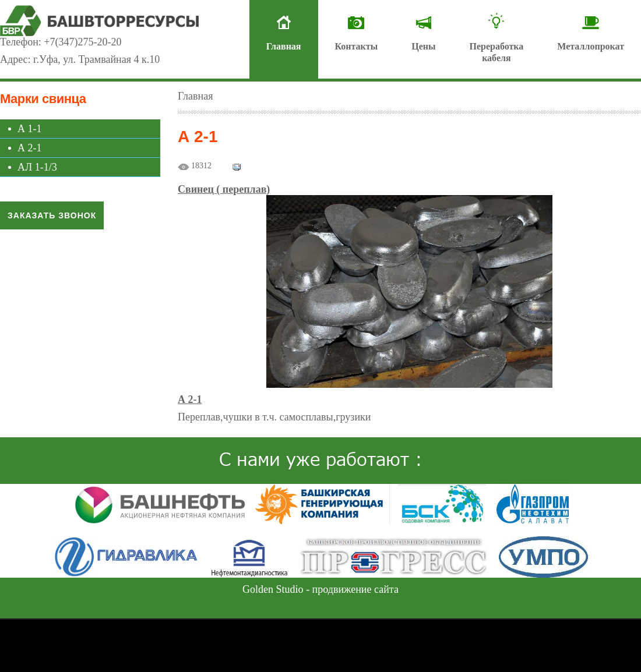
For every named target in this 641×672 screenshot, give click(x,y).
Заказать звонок (52, 215)
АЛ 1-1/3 (37, 167)
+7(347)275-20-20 (82, 42)
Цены (423, 46)
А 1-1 (30, 129)
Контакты (357, 46)
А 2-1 (30, 148)
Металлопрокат (591, 46)
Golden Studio (273, 589)
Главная (284, 46)
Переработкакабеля (496, 52)
